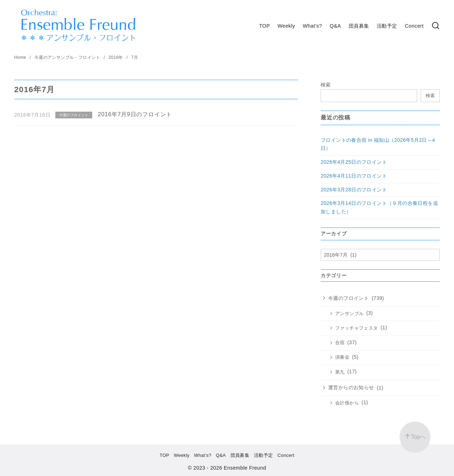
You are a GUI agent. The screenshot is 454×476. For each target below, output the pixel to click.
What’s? (312, 26)
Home (21, 57)
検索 (326, 85)
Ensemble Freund (245, 468)
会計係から (347, 403)
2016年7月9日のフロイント (135, 114)
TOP (264, 26)
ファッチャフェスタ (357, 328)
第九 (340, 372)
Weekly (286, 26)
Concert (414, 26)
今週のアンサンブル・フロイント (68, 57)
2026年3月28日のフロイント (354, 190)
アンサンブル (349, 314)
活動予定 (387, 26)
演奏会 (342, 357)
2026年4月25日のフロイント (354, 162)
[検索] (436, 26)
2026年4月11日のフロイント (354, 176)
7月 (135, 57)
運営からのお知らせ (351, 387)
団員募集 (359, 26)
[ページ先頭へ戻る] (415, 437)
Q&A (336, 26)
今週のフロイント (348, 298)
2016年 (116, 57)
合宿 (340, 343)
